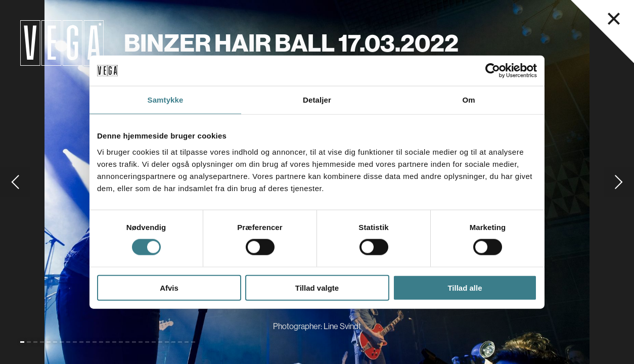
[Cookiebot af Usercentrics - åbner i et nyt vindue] (493, 71)
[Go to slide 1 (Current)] (22, 342)
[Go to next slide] (619, 182)
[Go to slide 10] (81, 342)
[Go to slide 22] (160, 342)
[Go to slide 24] (173, 342)
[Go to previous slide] (15, 182)
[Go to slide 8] (68, 342)
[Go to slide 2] (29, 342)
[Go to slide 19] (141, 342)
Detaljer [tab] (317, 100)
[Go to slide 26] (187, 342)
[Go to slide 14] (108, 342)
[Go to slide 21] (154, 342)
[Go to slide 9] (75, 342)
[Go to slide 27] (193, 342)
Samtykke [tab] (166, 100)
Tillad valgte (317, 287)
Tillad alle (465, 287)
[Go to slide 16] (121, 342)
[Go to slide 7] (62, 342)
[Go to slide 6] (55, 342)
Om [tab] (468, 100)
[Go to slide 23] (167, 342)
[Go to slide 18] (134, 342)
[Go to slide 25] (180, 342)
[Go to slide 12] (95, 342)
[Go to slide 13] (101, 342)
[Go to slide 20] (147, 342)
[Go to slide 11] (88, 342)
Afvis (169, 287)
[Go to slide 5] (49, 342)
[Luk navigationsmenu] (614, 19)
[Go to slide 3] (35, 342)
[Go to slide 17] (127, 342)
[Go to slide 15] (114, 342)
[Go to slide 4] (42, 342)
